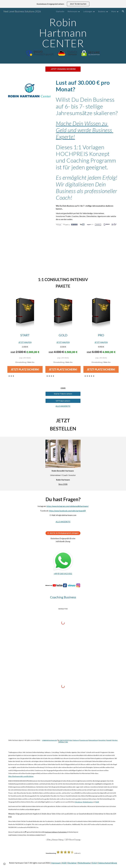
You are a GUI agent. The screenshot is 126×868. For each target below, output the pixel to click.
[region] (63, 4)
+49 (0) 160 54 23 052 (63, 574)
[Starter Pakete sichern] (63, 394)
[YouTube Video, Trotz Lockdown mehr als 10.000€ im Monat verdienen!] (63, 251)
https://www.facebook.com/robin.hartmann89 (67, 511)
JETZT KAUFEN (25, 342)
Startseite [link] (60, 11)
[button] (123, 11)
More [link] (114, 11)
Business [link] (102, 11)
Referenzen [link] (72, 11)
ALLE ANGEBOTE (63, 406)
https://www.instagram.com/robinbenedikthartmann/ (68, 506)
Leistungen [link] (88, 11)
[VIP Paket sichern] (63, 401)
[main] (63, 33)
